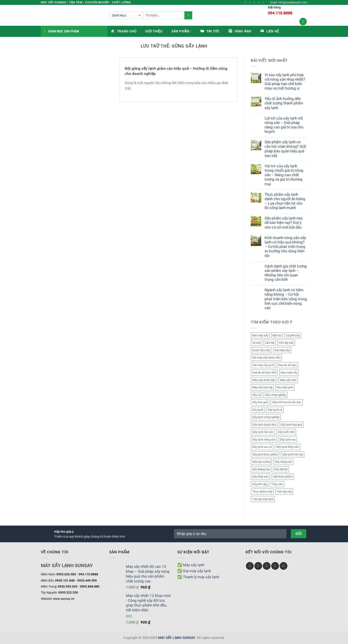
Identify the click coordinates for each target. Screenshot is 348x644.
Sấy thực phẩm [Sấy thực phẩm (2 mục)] (283, 477)
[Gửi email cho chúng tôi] (260, 2)
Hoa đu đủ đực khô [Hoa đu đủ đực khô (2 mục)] (264, 372)
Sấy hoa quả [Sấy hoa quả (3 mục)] (260, 402)
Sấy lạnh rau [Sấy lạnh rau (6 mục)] (288, 440)
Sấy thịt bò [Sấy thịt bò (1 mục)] (281, 469)
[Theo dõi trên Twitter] (255, 2)
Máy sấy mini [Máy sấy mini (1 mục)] (288, 380)
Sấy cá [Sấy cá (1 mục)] (256, 395)
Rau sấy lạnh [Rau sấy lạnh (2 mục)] (285, 387)
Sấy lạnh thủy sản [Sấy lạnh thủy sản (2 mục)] (288, 447)
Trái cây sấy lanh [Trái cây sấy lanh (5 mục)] (263, 499)
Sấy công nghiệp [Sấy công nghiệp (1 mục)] (276, 395)
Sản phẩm (181, 31)
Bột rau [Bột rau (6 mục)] (277, 335)
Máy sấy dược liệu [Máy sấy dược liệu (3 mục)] (264, 380)
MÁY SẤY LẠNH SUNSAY (177, 638)
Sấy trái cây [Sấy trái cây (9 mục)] (259, 484)
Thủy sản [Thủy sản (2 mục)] (277, 484)
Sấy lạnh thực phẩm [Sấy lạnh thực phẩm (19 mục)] (265, 454)
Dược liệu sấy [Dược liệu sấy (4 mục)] (261, 350)
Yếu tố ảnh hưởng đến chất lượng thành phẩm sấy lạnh (284, 103)
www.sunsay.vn (64, 599)
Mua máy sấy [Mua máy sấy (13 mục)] (289, 372)
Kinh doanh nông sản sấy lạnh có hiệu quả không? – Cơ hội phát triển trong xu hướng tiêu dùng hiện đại (285, 247)
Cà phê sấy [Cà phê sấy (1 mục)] (293, 335)
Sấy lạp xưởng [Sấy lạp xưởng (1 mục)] (261, 462)
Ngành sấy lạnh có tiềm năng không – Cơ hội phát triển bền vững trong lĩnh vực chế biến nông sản (286, 299)
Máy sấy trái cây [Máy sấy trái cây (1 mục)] (262, 387)
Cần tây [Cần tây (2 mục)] (270, 343)
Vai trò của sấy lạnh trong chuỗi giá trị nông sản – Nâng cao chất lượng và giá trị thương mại (284, 175)
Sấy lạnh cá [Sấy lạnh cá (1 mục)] (275, 410)
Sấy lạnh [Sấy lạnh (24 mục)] (258, 410)
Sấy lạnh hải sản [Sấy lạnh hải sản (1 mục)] (263, 432)
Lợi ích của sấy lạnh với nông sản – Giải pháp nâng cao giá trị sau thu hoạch (284, 125)
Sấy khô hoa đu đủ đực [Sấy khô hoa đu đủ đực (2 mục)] (287, 402)
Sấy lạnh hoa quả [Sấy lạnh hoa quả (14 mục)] (291, 425)
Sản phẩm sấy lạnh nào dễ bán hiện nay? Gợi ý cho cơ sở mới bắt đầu (284, 223)
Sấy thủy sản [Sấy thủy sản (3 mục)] (260, 477)
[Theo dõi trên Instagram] (251, 2)
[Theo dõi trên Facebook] (246, 2)
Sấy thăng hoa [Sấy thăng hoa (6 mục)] (261, 469)
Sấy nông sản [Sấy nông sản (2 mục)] (283, 462)
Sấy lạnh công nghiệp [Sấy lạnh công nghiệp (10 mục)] (266, 417)
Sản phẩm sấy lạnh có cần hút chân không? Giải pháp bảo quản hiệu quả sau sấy (285, 149)
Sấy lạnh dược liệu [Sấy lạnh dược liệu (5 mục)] (264, 425)
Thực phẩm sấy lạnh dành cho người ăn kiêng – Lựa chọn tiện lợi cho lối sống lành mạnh (285, 201)
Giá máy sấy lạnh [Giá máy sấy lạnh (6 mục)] (263, 365)
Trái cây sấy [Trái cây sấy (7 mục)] (284, 491)
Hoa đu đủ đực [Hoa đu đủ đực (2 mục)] (288, 365)
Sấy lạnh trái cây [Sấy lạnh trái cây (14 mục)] (293, 454)
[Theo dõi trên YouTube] (264, 2)
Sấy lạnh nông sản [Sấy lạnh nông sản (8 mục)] (264, 440)
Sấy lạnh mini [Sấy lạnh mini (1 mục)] (286, 432)
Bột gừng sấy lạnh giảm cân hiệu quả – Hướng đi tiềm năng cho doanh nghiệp (176, 71)
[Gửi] (210, 15)
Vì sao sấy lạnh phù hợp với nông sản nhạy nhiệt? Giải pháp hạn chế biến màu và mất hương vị (285, 82)
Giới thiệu (154, 31)
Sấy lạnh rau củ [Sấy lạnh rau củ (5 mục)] (262, 447)
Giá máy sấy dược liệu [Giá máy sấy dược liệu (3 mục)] (266, 358)
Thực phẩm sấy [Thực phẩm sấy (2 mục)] (262, 491)
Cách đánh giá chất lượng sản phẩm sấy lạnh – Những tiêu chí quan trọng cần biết (286, 273)
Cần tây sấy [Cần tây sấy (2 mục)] (286, 343)
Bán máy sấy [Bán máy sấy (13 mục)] (260, 335)
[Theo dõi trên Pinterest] (284, 566)
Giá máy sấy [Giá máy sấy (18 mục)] (282, 350)
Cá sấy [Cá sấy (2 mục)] (256, 343)
